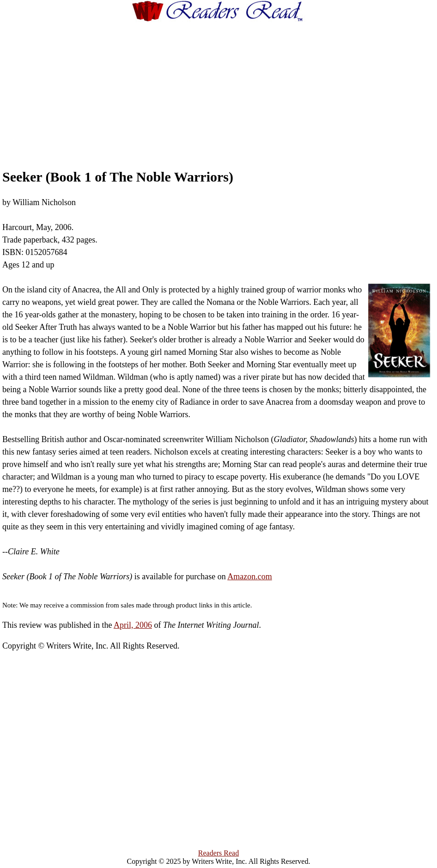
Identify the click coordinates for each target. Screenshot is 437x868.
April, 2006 (133, 625)
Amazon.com (249, 577)
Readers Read (218, 853)
